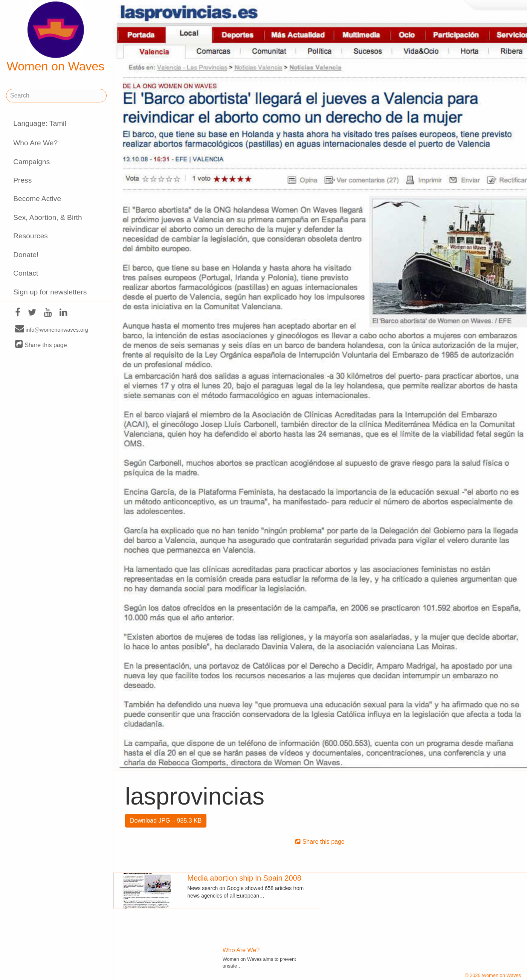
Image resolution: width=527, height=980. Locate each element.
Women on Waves (56, 37)
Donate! (26, 255)
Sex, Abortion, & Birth (47, 217)
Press (22, 180)
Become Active (37, 199)
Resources (31, 236)
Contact (26, 273)
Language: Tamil (40, 123)
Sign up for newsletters (50, 292)
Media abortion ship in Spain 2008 (244, 878)
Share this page (41, 345)
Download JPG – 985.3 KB (166, 821)
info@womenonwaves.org (52, 329)
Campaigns (31, 162)
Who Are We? (35, 143)
